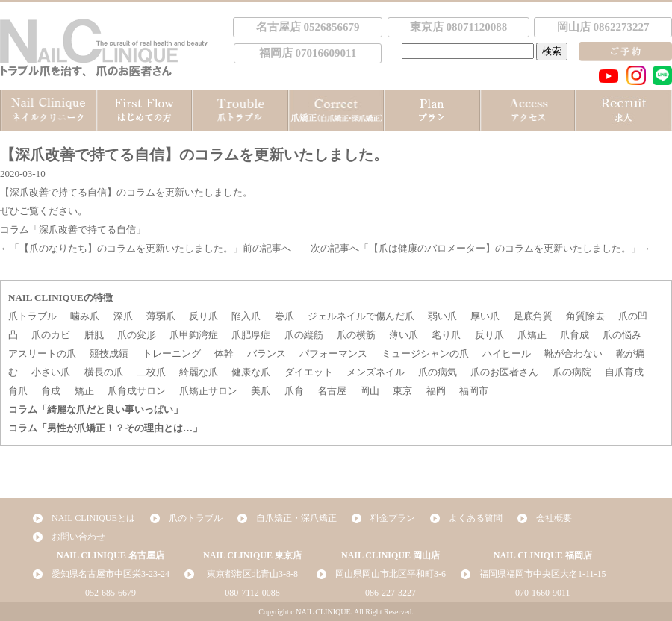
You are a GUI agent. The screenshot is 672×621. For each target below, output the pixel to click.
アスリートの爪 (42, 353)
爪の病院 (572, 372)
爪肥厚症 (251, 335)
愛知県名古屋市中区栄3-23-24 (111, 574)
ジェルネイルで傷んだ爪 (361, 316)
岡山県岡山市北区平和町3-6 (391, 574)
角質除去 (585, 316)
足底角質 (533, 316)
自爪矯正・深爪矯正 (296, 518)
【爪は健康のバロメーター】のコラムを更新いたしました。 (500, 248)
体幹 (224, 353)
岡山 (370, 391)
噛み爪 (85, 316)
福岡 (436, 391)
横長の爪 (104, 372)
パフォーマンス (333, 353)
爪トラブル (32, 316)
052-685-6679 (111, 593)
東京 (402, 391)
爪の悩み (622, 335)
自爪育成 (624, 372)
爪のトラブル (196, 518)
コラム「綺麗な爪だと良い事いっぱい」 (96, 409)
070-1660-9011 (543, 593)
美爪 (261, 391)
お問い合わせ (78, 537)
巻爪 (284, 316)
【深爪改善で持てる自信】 (58, 192)
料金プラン (393, 518)
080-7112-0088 (252, 593)
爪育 (294, 391)
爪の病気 (438, 372)
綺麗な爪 (199, 372)
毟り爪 (446, 335)
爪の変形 (137, 335)
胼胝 (94, 335)
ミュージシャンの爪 (425, 353)
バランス (267, 353)
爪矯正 (532, 335)
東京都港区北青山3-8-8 (252, 574)
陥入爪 (246, 316)
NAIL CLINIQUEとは (93, 518)
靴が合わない (573, 353)
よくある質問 (476, 518)
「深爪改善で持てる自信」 (87, 230)
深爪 (123, 316)
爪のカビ (51, 335)
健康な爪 (251, 372)
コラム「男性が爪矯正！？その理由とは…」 (105, 428)
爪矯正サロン (208, 391)
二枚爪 (151, 372)
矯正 (84, 391)
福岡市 (474, 391)
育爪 (18, 391)
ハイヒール (507, 353)
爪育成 (575, 335)
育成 (51, 391)
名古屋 (332, 391)
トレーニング (172, 353)
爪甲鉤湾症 (194, 335)
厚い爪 (485, 316)
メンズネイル (376, 372)
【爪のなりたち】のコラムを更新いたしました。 (126, 248)
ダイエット (309, 372)
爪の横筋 (356, 335)
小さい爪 (51, 372)
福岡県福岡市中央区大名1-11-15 (543, 574)
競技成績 (109, 353)
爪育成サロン (137, 391)
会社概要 (554, 518)
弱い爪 (442, 316)
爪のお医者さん (504, 372)
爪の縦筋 (304, 335)
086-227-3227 (391, 593)
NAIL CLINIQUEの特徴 (60, 297)
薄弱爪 (161, 316)
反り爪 (203, 316)
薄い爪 (404, 335)
